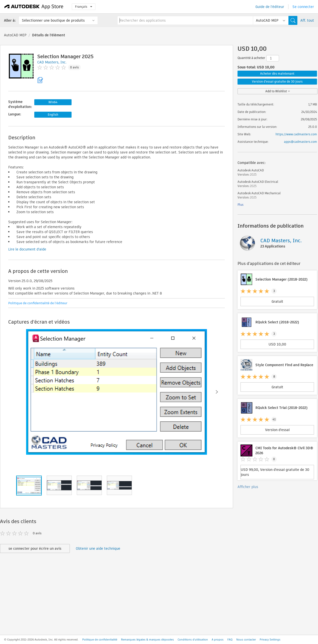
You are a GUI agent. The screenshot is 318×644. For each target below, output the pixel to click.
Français (84, 7)
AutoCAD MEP (15, 35)
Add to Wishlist (278, 91)
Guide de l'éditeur (270, 7)
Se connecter (303, 7)
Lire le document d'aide (27, 249)
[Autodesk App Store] (34, 7)
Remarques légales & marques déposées (147, 640)
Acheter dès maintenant (277, 74)
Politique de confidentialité (100, 640)
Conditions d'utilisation (193, 640)
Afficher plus (248, 487)
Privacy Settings (270, 640)
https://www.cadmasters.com (296, 134)
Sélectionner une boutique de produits (53, 20)
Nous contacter (246, 640)
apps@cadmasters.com (300, 142)
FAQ (230, 640)
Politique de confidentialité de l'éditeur (38, 303)
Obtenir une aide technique (98, 548)
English (53, 115)
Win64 (53, 102)
